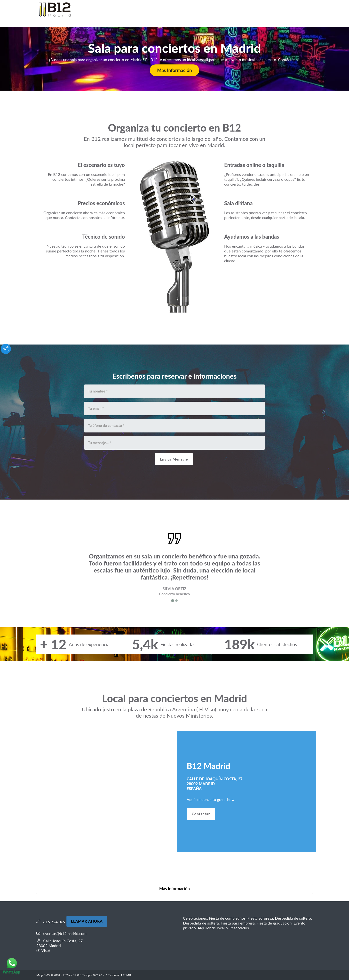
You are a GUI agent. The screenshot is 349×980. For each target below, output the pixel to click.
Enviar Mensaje (174, 459)
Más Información (174, 70)
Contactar (201, 814)
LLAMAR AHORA (87, 921)
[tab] (174, 889)
